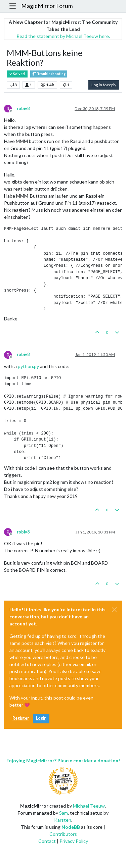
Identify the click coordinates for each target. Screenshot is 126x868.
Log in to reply (104, 85)
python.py (28, 366)
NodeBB (71, 827)
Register (21, 718)
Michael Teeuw (89, 806)
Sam (64, 813)
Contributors (63, 834)
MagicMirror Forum (47, 6)
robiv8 (23, 109)
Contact (47, 841)
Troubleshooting (49, 74)
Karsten (63, 820)
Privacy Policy (74, 841)
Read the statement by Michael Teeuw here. (63, 36)
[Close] (114, 610)
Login (41, 718)
